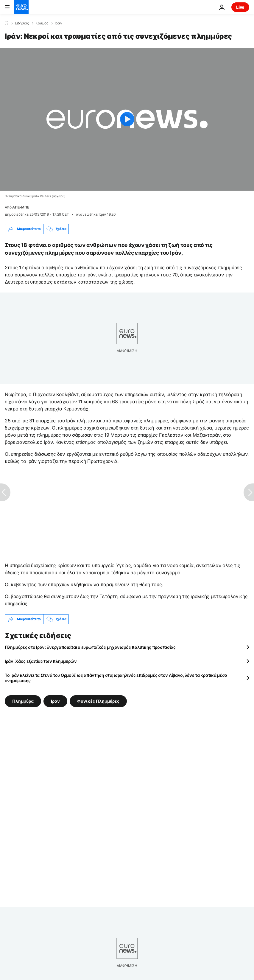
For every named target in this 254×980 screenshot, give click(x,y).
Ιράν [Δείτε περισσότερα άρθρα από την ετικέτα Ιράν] (55, 701)
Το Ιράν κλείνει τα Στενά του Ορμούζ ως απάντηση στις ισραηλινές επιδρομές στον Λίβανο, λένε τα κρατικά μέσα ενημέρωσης (116, 678)
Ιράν (59, 23)
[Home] (7, 23)
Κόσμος (42, 23)
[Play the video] (127, 119)
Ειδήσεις (22, 23)
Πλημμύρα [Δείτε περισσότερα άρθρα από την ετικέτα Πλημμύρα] (23, 701)
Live (240, 7)
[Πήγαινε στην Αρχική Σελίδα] (21, 7)
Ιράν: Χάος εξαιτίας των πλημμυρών (41, 661)
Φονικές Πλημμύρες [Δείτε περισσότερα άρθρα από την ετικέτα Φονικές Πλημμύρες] (98, 701)
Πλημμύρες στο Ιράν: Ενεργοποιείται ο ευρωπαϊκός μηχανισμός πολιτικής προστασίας (90, 647)
